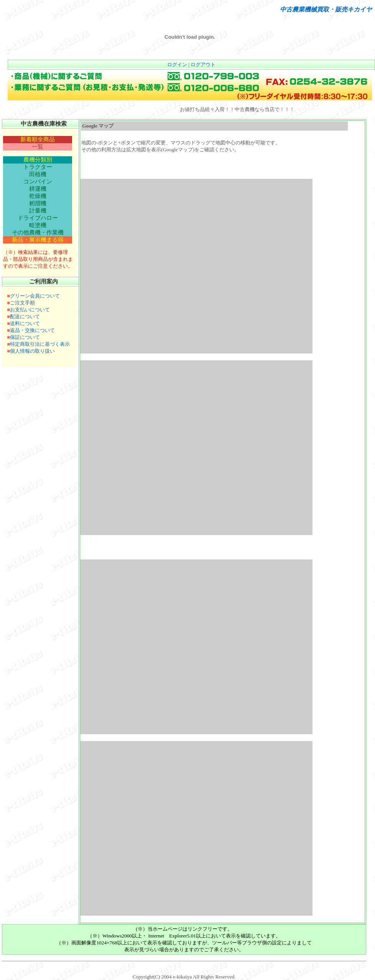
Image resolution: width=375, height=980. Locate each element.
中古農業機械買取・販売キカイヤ (326, 9)
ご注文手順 (22, 303)
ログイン (177, 65)
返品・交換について (32, 330)
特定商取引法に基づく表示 (40, 344)
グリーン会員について (35, 296)
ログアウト (203, 65)
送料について (25, 323)
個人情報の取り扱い (32, 351)
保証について (25, 337)
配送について (25, 317)
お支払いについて (30, 310)
